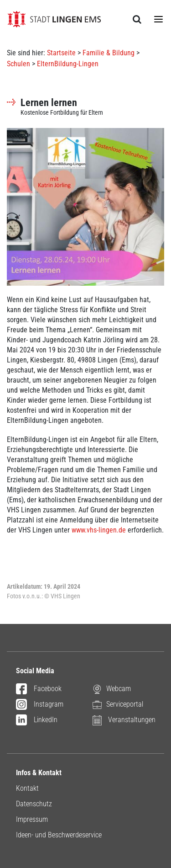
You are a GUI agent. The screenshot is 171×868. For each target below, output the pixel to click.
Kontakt (27, 788)
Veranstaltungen (124, 720)
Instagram (40, 705)
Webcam (112, 689)
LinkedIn (37, 720)
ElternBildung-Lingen (68, 64)
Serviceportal (118, 704)
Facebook (39, 689)
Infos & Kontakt (39, 773)
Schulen (18, 64)
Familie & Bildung (109, 53)
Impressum (32, 819)
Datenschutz (34, 804)
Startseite (61, 53)
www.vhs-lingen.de (99, 530)
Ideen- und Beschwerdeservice (59, 835)
